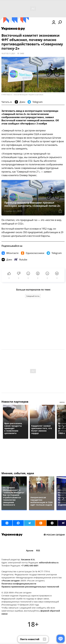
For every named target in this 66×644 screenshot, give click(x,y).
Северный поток (33, 296)
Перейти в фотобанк (36, 95)
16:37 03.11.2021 (8, 53)
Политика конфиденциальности (19, 584)
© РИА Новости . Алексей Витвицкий (14, 95)
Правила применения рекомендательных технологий (30, 587)
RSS (38, 551)
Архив (30, 551)
